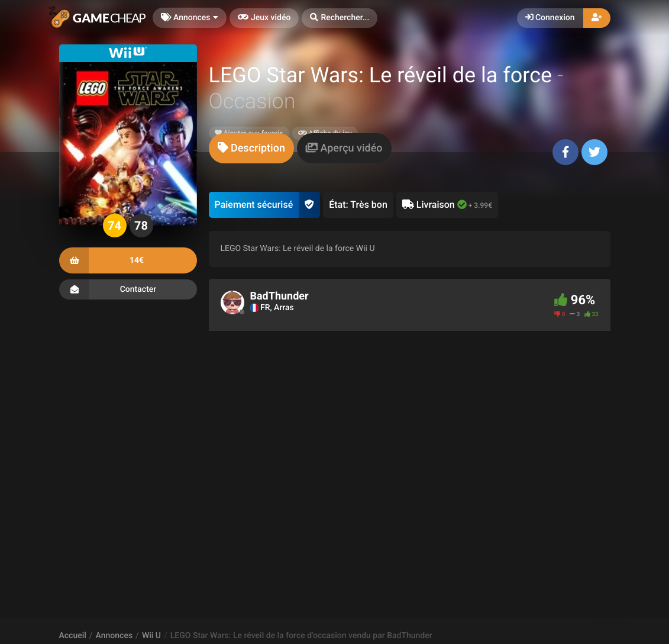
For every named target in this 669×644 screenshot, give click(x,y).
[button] (340, 18)
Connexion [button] (550, 18)
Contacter (128, 289)
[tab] (251, 148)
